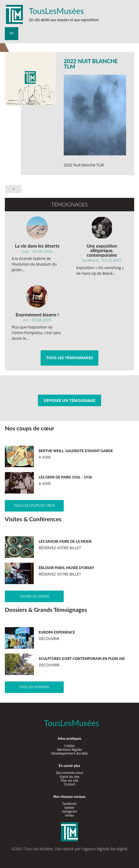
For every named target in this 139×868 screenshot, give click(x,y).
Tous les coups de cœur (34, 506)
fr (12, 33)
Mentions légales (69, 750)
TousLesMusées (56, 11)
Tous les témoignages (69, 358)
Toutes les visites (34, 596)
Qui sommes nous (69, 773)
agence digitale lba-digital (105, 849)
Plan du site (69, 781)
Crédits (70, 746)
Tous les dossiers (34, 687)
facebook (69, 804)
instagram (69, 811)
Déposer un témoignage (69, 400)
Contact (69, 784)
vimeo (69, 815)
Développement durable (70, 753)
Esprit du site (69, 777)
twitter (69, 808)
